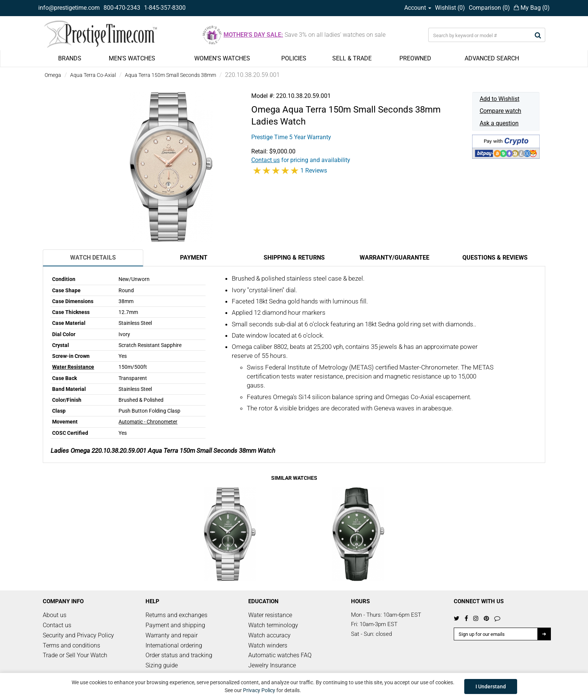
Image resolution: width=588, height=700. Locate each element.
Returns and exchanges (176, 615)
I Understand (491, 686)
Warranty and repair (172, 635)
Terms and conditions (71, 645)
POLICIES (294, 58)
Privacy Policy (259, 690)
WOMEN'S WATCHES (222, 58)
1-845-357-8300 (165, 8)
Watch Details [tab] (93, 258)
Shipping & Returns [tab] (294, 258)
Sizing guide (162, 665)
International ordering (174, 645)
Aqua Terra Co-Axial (93, 75)
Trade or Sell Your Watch (75, 655)
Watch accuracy (269, 635)
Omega (53, 75)
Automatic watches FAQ (280, 655)
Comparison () (489, 8)
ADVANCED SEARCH (492, 58)
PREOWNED (415, 58)
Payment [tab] (194, 258)
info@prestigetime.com (69, 8)
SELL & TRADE (352, 58)
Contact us (57, 625)
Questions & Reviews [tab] (495, 258)
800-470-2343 (122, 8)
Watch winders (268, 645)
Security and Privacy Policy (78, 635)
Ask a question (499, 123)
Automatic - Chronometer (148, 422)
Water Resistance (73, 367)
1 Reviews (314, 170)
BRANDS (70, 58)
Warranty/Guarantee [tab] (394, 258)
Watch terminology (273, 625)
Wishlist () (450, 8)
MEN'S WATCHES (132, 58)
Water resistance (270, 615)
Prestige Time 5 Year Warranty (291, 137)
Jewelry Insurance (272, 665)
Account (418, 8)
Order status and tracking (179, 655)
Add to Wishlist (499, 99)
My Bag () (532, 8)
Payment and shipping (175, 625)
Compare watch (500, 111)
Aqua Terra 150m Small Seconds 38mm (170, 75)
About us (55, 615)
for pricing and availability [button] (301, 160)
